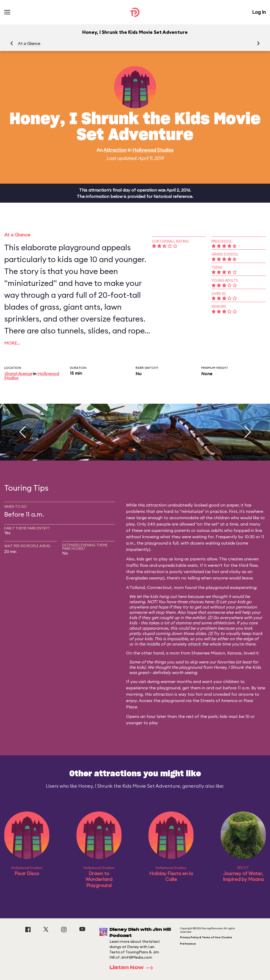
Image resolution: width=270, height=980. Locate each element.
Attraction (115, 150)
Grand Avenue (18, 374)
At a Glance (29, 43)
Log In (259, 12)
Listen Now (133, 968)
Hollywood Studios (153, 150)
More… (12, 343)
